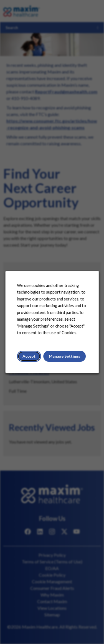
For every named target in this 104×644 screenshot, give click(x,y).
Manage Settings (64, 356)
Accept (29, 356)
